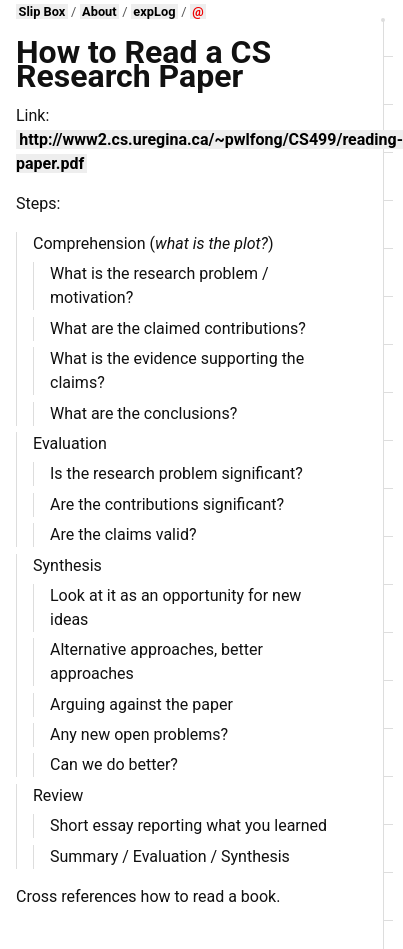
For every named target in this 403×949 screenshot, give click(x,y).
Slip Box (42, 11)
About (99, 11)
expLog (154, 11)
